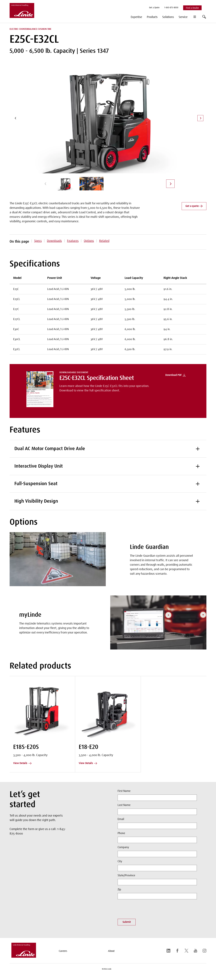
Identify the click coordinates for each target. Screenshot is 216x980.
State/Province (126, 876)
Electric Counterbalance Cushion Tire (30, 29)
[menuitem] (154, 8)
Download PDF (176, 375)
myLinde (30, 615)
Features (73, 241)
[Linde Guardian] (58, 559)
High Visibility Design (108, 501)
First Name (124, 791)
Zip (119, 890)
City (120, 861)
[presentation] (140, 908)
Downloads (54, 241)
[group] (65, 184)
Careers (63, 951)
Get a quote (194, 206)
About (111, 951)
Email (121, 819)
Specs (38, 241)
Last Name (124, 805)
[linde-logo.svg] (24, 957)
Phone (121, 833)
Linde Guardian (149, 547)
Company (123, 847)
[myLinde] (158, 622)
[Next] (200, 118)
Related (104, 241)
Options (89, 241)
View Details (23, 763)
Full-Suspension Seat (108, 484)
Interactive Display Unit (108, 466)
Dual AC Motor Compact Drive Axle (108, 449)
